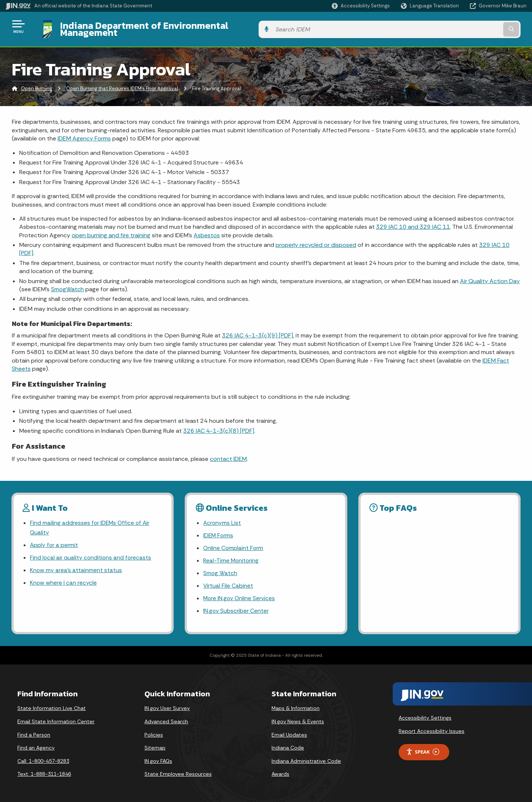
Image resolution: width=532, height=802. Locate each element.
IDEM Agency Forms (84, 133)
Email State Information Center (56, 719)
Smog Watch (220, 569)
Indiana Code (288, 745)
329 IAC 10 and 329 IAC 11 (413, 221)
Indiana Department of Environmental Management (167, 26)
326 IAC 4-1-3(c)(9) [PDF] (258, 330)
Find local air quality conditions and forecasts (91, 553)
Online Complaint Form (234, 543)
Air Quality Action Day (490, 275)
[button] (361, 6)
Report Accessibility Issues (432, 728)
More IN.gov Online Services (240, 595)
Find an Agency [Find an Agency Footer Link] (36, 745)
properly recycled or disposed (316, 239)
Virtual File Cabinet (228, 582)
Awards (280, 772)
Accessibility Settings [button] (425, 716)
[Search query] (466, 26)
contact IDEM (228, 453)
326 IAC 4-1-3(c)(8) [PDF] (219, 425)
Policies (154, 732)
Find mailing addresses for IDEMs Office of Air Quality (91, 522)
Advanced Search (166, 719)
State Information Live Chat (52, 706)
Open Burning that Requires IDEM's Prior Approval (122, 83)
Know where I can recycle (64, 579)
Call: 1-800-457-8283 (43, 758)
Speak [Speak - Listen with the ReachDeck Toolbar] (423, 749)
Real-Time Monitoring (232, 556)
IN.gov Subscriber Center (236, 609)
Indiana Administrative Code (306, 758)
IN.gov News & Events (298, 719)
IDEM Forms (219, 531)
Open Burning (37, 83)
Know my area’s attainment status (76, 566)
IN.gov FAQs (158, 758)
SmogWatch (67, 284)
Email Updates (289, 732)
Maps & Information (296, 706)
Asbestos (207, 229)
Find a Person (34, 732)
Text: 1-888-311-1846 (44, 772)
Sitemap (155, 745)
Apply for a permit (54, 541)
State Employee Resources (178, 772)
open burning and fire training (111, 229)
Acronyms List (222, 517)
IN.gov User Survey (167, 706)
